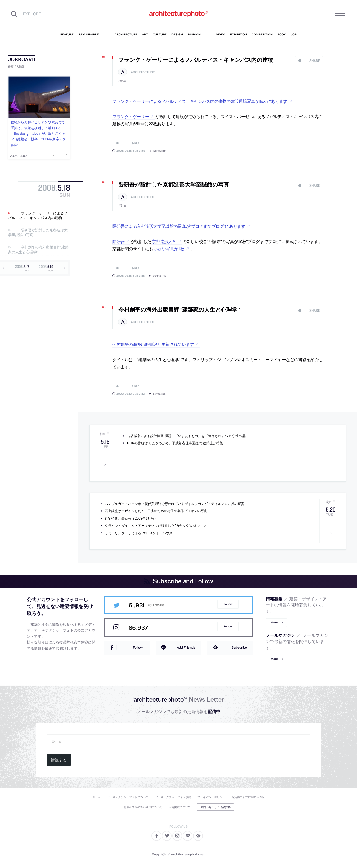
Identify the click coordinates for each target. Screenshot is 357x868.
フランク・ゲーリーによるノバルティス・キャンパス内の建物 (38, 216)
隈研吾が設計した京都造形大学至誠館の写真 (174, 185)
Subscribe (239, 647)
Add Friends (186, 647)
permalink (160, 150)
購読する (59, 760)
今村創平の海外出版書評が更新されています (153, 344)
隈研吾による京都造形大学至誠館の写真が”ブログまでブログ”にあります (179, 226)
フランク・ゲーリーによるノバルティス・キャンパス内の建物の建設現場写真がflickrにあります (200, 101)
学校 (123, 205)
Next (64, 155)
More (274, 622)
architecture (143, 72)
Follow (228, 604)
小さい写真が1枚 (169, 249)
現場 (123, 81)
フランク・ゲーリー (131, 117)
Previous (56, 155)
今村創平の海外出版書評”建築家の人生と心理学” (179, 310)
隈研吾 (119, 242)
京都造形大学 (164, 242)
